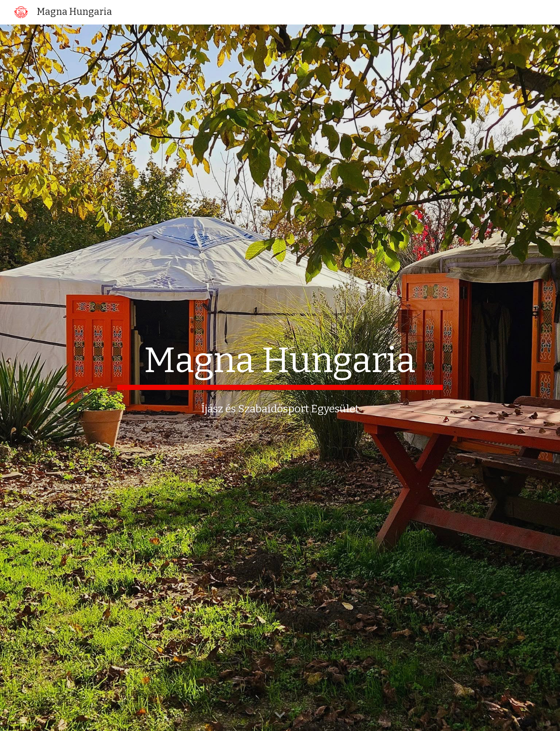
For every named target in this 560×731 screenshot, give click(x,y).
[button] (280, 715)
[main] (280, 365)
